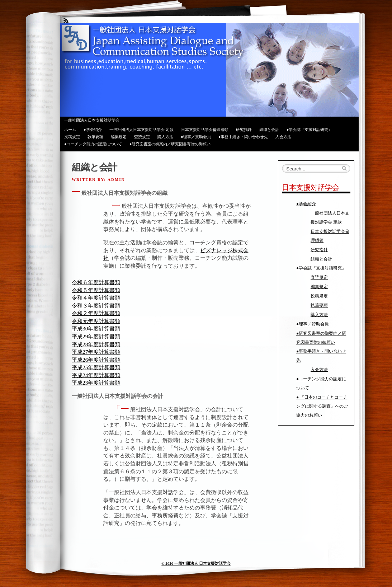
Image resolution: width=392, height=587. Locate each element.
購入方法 (165, 137)
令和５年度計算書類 (96, 290)
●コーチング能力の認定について (93, 144)
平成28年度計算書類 (96, 344)
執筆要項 (95, 137)
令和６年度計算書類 (96, 282)
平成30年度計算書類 (96, 328)
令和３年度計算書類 (96, 306)
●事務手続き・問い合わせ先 (243, 137)
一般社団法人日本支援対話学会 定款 (141, 130)
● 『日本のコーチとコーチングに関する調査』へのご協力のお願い (322, 406)
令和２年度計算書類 (96, 313)
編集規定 (119, 137)
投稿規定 (72, 137)
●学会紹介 (93, 130)
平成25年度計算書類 (96, 367)
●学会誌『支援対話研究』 (310, 130)
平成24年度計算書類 (96, 375)
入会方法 (283, 137)
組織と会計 (269, 130)
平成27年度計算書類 (96, 352)
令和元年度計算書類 (96, 321)
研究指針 (244, 130)
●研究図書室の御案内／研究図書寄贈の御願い (170, 144)
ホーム (70, 130)
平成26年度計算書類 (96, 360)
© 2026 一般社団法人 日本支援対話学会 (196, 563)
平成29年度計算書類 (96, 336)
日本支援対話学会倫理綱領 (205, 130)
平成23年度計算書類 (96, 383)
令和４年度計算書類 (96, 298)
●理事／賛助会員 (196, 137)
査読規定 (142, 137)
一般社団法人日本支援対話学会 (92, 120)
